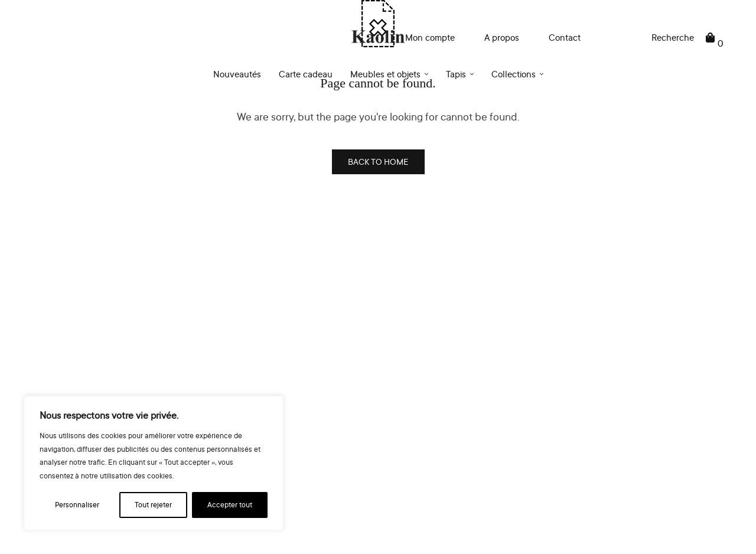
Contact (565, 38)
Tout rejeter (153, 505)
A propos (502, 38)
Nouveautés (237, 74)
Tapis (456, 74)
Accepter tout (230, 505)
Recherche (673, 38)
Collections (514, 74)
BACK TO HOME (378, 162)
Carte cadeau (306, 74)
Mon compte (430, 38)
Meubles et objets (385, 74)
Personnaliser (77, 505)
